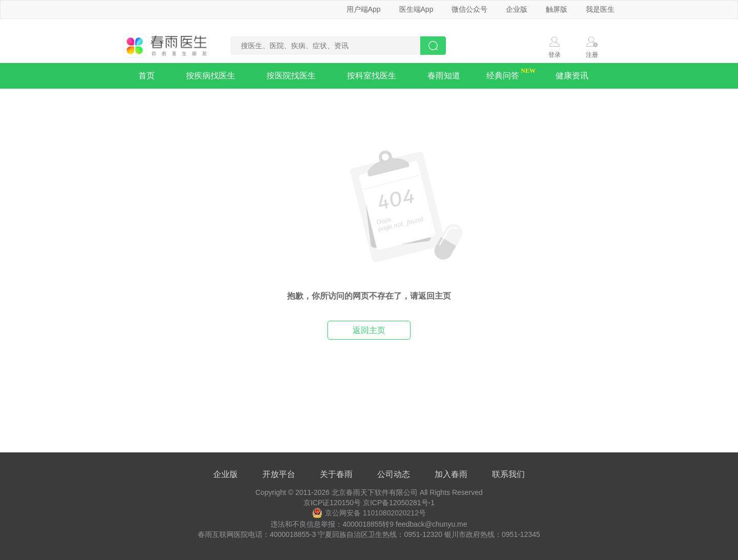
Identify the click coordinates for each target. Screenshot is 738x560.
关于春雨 (336, 474)
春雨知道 (444, 76)
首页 (147, 76)
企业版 (517, 9)
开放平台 (279, 474)
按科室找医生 (372, 76)
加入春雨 (451, 474)
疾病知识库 (160, 101)
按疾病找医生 (211, 76)
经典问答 (503, 76)
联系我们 (508, 474)
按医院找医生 (291, 76)
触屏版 (557, 9)
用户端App (364, 9)
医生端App (416, 9)
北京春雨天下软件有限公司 (375, 492)
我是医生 (600, 9)
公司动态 (394, 474)
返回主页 (369, 330)
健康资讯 (572, 76)
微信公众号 (469, 9)
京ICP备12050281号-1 (399, 503)
